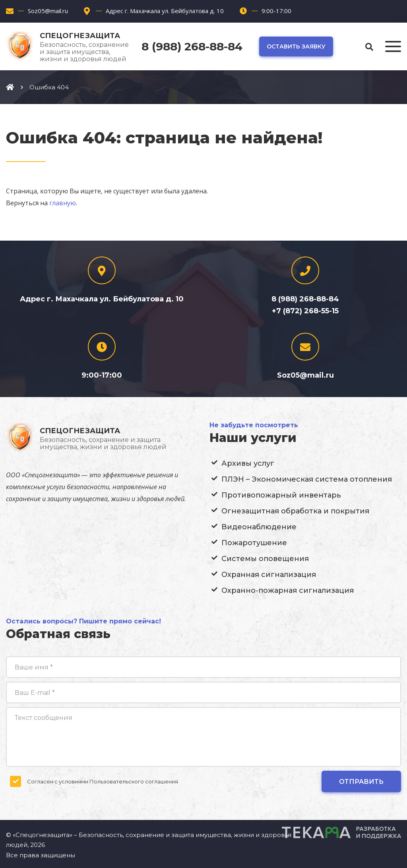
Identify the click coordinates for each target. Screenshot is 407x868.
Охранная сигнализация (269, 575)
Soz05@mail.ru (48, 11)
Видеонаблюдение (259, 527)
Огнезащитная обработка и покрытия (295, 511)
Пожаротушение (254, 543)
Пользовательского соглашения (134, 781)
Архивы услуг (248, 463)
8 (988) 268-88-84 (192, 46)
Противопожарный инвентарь (281, 495)
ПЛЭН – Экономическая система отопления (307, 479)
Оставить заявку (296, 46)
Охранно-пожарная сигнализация (288, 590)
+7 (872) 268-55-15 (305, 311)
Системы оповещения (265, 559)
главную (63, 203)
